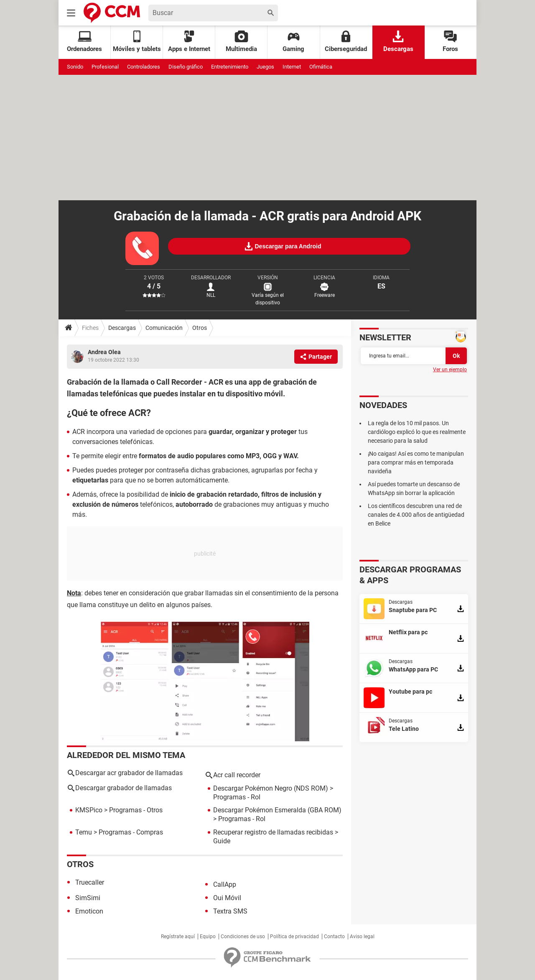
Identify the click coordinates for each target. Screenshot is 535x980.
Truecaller (90, 882)
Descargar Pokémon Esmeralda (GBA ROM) (277, 810)
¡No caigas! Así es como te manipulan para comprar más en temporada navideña (416, 462)
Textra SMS (230, 911)
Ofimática (321, 67)
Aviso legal (362, 937)
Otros (200, 328)
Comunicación (164, 328)
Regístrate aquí (178, 937)
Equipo (208, 937)
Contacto (334, 937)
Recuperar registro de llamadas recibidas (273, 832)
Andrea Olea (104, 352)
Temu (84, 832)
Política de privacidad (294, 937)
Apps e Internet (189, 42)
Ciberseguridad (346, 42)
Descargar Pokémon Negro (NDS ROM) (271, 788)
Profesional (105, 67)
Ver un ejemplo (450, 370)
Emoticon (89, 911)
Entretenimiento (230, 67)
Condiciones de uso (243, 937)
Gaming (293, 42)
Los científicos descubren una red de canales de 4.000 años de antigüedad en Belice (416, 515)
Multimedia (241, 42)
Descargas (398, 42)
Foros (450, 42)
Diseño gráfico (186, 67)
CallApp (225, 884)
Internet (292, 67)
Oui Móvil (227, 898)
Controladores (144, 67)
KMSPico (89, 810)
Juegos (265, 67)
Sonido (75, 67)
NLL (211, 295)
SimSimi (88, 898)
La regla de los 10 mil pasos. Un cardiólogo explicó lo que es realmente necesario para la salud (417, 432)
